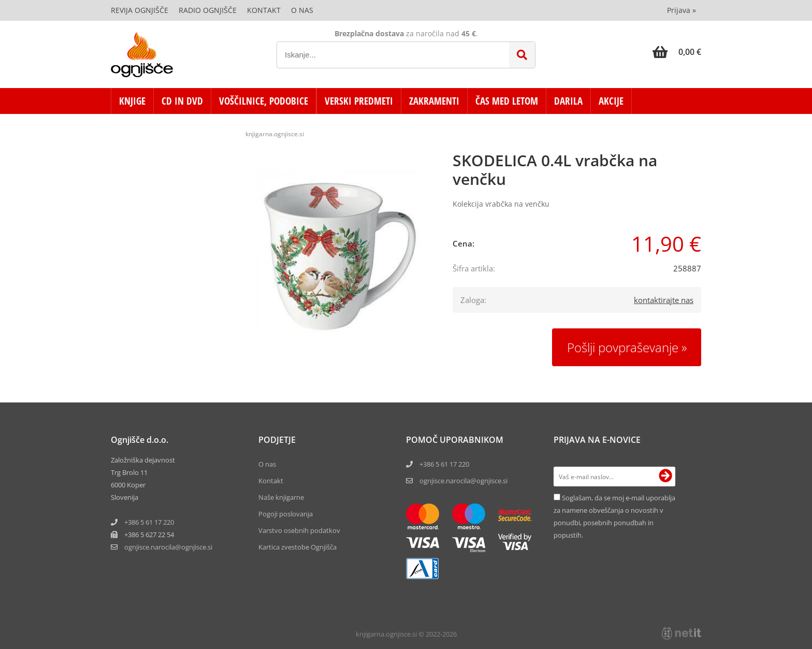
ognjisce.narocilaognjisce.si (168, 547)
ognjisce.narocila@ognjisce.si (463, 481)
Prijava (682, 10)
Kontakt (264, 10)
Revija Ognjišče (140, 10)
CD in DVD (182, 101)
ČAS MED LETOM (507, 101)
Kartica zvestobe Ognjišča (298, 547)
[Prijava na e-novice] (665, 477)
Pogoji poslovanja (286, 514)
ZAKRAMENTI (434, 101)
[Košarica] (677, 52)
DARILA (568, 101)
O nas (302, 10)
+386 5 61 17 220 (149, 522)
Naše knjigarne (281, 497)
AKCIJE (611, 101)
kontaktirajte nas (664, 300)
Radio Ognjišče (208, 10)
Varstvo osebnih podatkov (299, 530)
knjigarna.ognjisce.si (275, 134)
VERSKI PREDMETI (359, 101)
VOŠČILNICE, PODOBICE (264, 101)
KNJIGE (132, 101)
